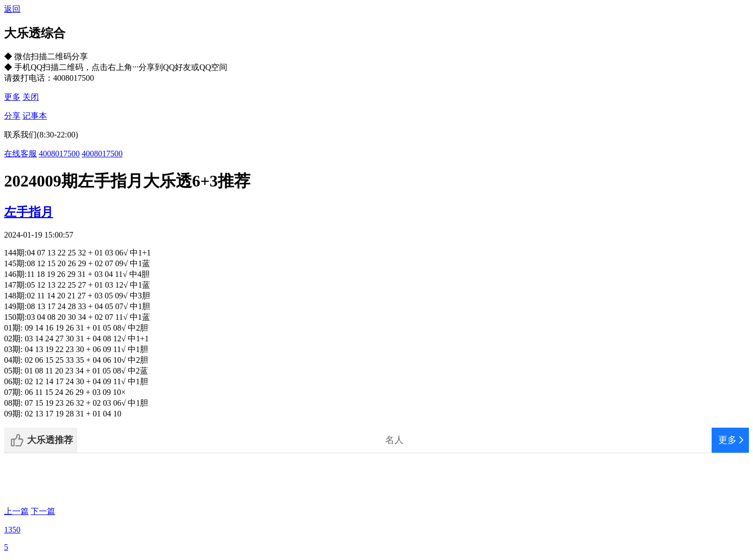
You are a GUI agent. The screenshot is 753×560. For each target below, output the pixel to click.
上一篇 (16, 511)
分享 (12, 116)
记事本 (35, 116)
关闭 (31, 97)
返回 (12, 9)
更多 (12, 97)
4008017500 (59, 154)
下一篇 (43, 511)
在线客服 (20, 154)
